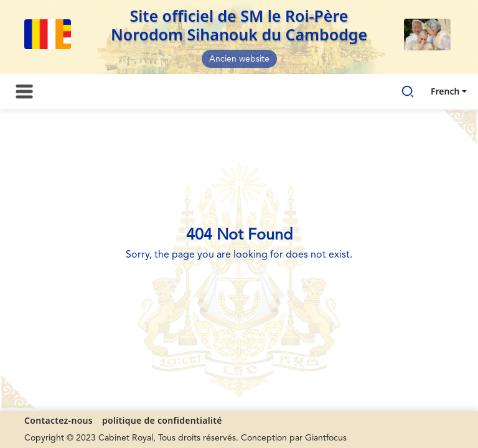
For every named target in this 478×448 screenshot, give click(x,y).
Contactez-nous (59, 420)
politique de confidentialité (162, 420)
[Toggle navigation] (24, 91)
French (445, 91)
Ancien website (239, 59)
